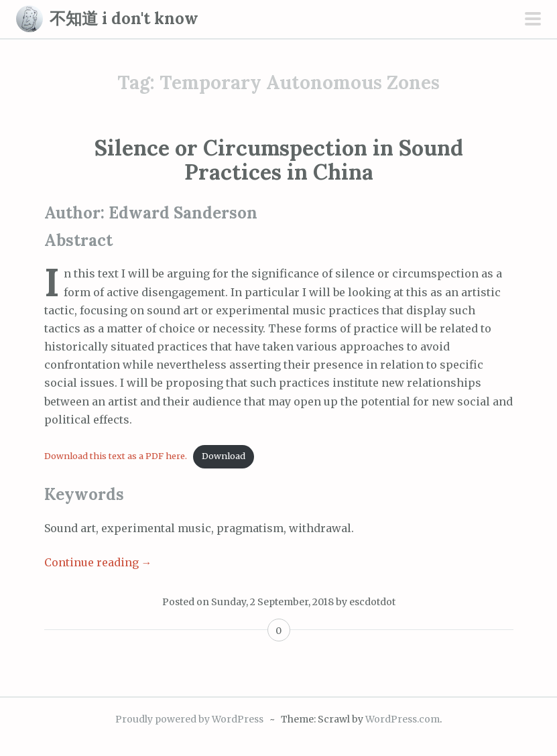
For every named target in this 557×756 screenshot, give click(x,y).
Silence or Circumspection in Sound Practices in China (279, 160)
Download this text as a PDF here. (116, 456)
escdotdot (372, 602)
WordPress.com (403, 719)
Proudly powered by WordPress (189, 719)
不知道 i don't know (124, 18)
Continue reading (98, 562)
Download (224, 456)
